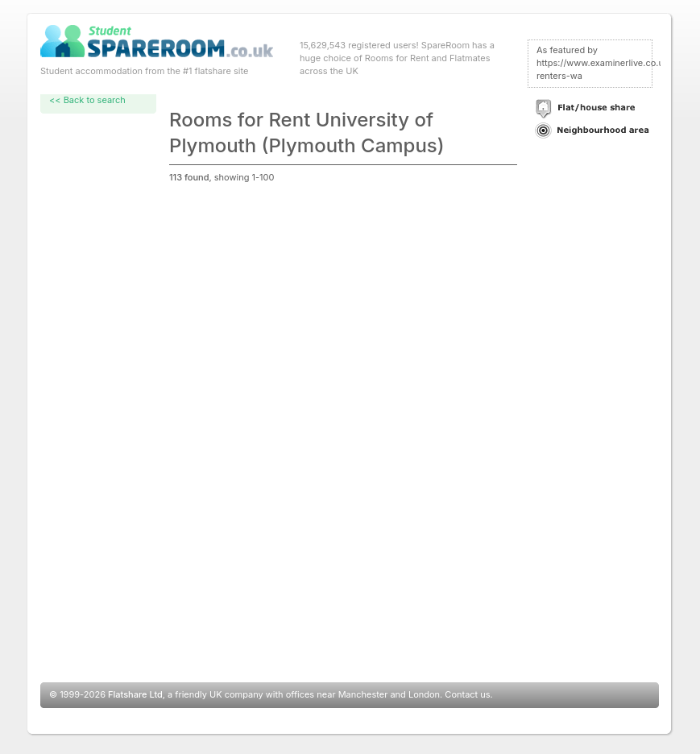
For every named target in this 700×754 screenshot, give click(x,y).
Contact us (467, 694)
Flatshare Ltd (135, 694)
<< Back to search (87, 100)
